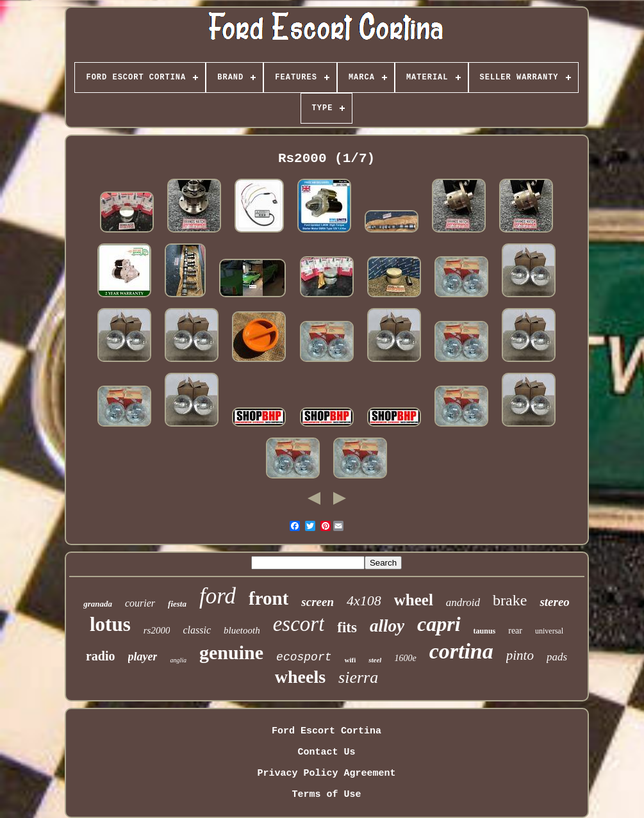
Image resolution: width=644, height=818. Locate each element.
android (463, 602)
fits (347, 627)
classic (197, 630)
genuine (231, 652)
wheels (300, 677)
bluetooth (242, 630)
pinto (520, 655)
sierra (358, 677)
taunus (485, 631)
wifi (351, 660)
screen (318, 602)
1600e (405, 658)
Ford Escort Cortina (326, 731)
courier (140, 603)
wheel (414, 600)
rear (515, 631)
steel (375, 660)
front (268, 598)
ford (218, 596)
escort (299, 624)
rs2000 (157, 630)
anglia (178, 660)
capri (439, 624)
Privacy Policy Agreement (326, 773)
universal (549, 631)
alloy (387, 626)
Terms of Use (326, 795)
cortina (461, 651)
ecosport (304, 657)
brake (510, 600)
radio (101, 656)
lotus (110, 624)
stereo (554, 602)
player (143, 657)
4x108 (364, 601)
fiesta (177, 604)
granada (98, 604)
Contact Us (326, 752)
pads (557, 657)
